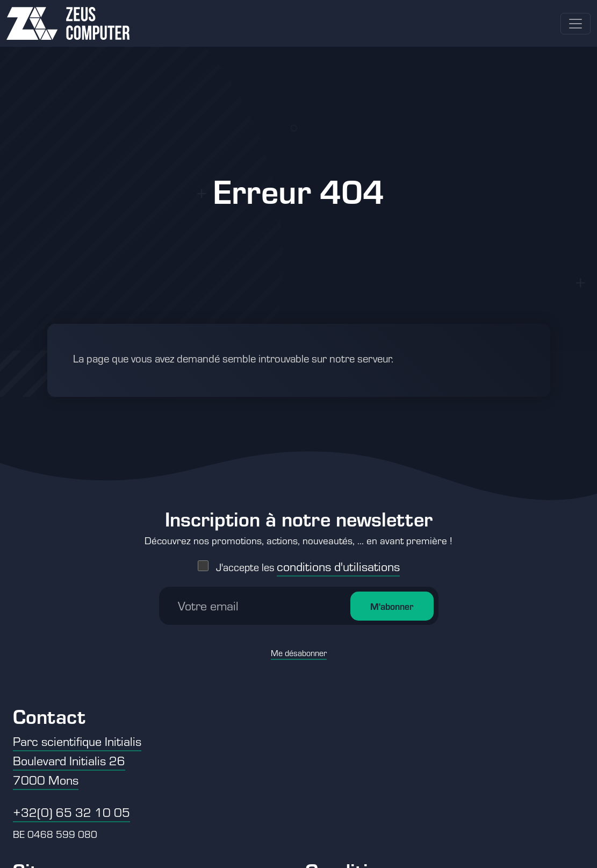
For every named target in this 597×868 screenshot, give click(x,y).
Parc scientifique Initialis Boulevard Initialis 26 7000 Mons (77, 760)
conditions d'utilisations (338, 529)
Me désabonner (299, 616)
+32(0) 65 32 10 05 (71, 812)
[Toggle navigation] (576, 24)
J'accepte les (308, 530)
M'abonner (392, 570)
